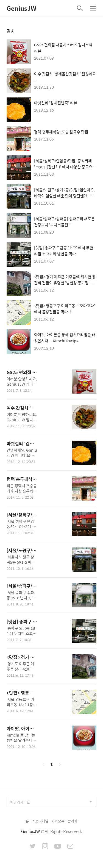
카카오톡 (58, 821)
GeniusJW (21, 8)
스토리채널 (40, 821)
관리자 (73, 821)
